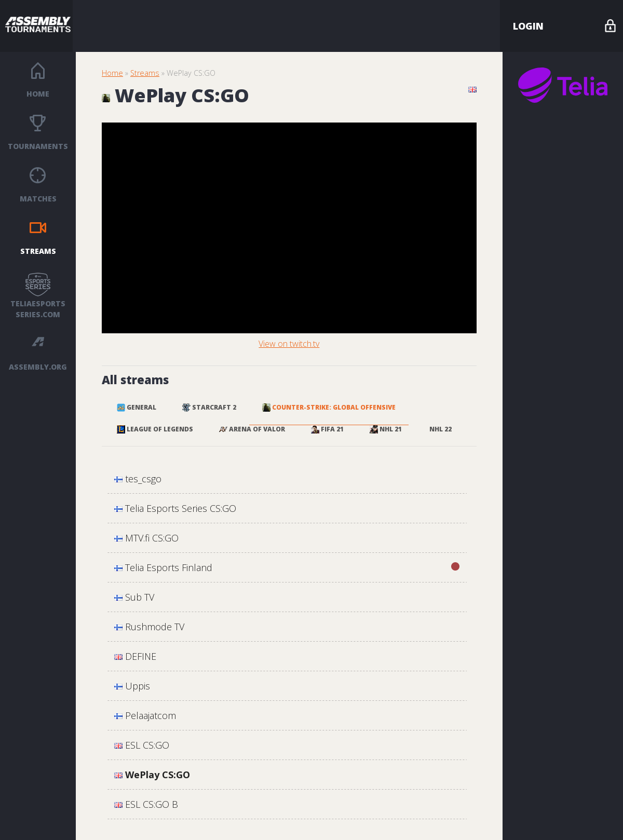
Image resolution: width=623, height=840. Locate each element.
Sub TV (134, 597)
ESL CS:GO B (146, 804)
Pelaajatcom (145, 715)
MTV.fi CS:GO (146, 538)
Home (38, 94)
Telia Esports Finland (287, 567)
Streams (38, 251)
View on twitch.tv (289, 344)
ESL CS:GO (142, 745)
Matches (38, 199)
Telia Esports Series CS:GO (175, 508)
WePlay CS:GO (152, 775)
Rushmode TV (149, 627)
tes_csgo (138, 479)
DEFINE (135, 656)
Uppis (132, 686)
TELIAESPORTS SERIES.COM (38, 309)
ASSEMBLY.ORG (38, 367)
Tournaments (38, 146)
